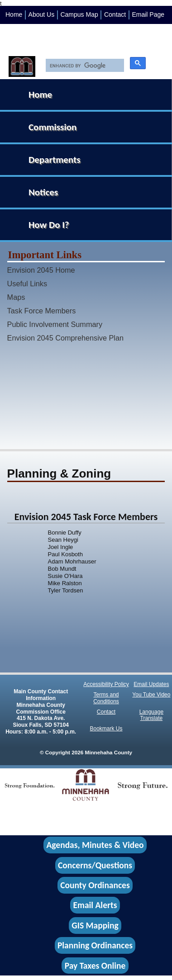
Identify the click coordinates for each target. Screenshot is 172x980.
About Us (42, 14)
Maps (16, 297)
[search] (83, 66)
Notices (43, 192)
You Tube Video (151, 695)
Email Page (148, 14)
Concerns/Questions (95, 865)
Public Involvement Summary (55, 324)
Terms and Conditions (106, 698)
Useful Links (27, 284)
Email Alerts (95, 905)
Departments (55, 160)
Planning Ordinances (95, 946)
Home (14, 14)
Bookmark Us (106, 729)
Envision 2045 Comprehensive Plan (65, 338)
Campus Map (79, 14)
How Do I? (49, 225)
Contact (115, 14)
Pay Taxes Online (95, 966)
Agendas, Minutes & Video (95, 845)
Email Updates (151, 684)
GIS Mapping (95, 925)
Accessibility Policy (106, 684)
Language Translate (151, 715)
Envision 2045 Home (41, 270)
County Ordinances (95, 885)
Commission (53, 127)
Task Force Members (42, 311)
